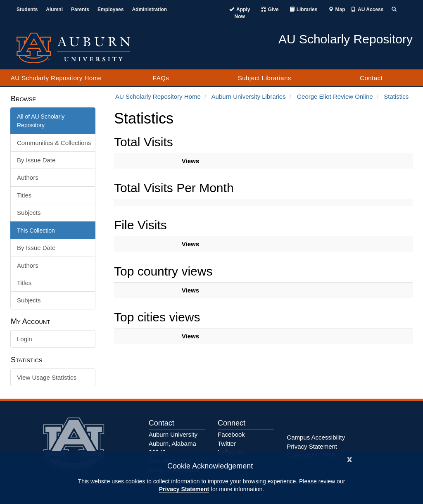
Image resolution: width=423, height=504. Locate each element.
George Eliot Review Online (335, 96)
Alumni (54, 10)
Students (27, 10)
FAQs (161, 78)
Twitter (227, 443)
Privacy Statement (184, 489)
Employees (111, 10)
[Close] (349, 459)
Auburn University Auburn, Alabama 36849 (173, 443)
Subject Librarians (265, 78)
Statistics (396, 96)
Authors (28, 177)
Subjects (29, 213)
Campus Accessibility (316, 437)
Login (25, 339)
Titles (24, 195)
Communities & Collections (54, 143)
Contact (371, 78)
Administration (149, 10)
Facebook (231, 434)
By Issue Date (36, 160)
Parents (80, 10)
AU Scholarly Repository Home (56, 78)
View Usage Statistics (47, 377)
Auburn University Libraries (249, 96)
